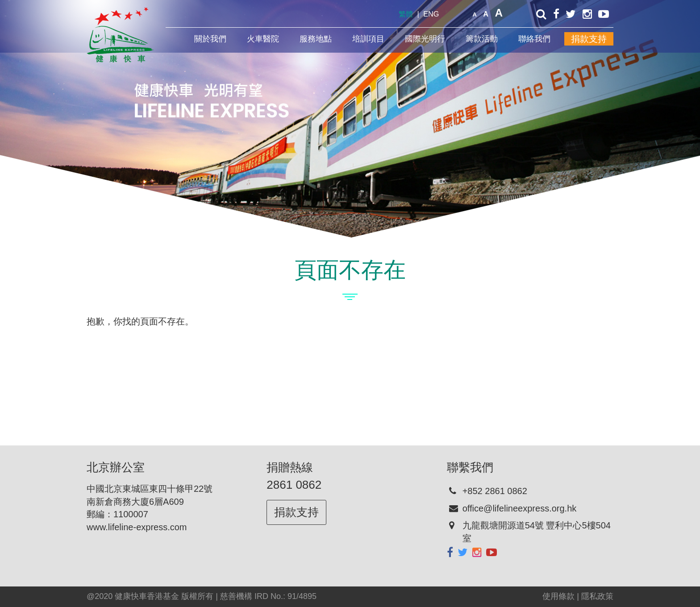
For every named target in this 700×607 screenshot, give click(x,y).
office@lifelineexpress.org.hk (520, 508)
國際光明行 (425, 39)
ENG (431, 14)
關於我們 (210, 39)
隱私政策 (597, 596)
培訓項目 (368, 39)
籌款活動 (482, 39)
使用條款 (558, 596)
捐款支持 (589, 39)
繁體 (406, 14)
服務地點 (316, 39)
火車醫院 (263, 39)
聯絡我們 (534, 39)
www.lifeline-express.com (137, 527)
